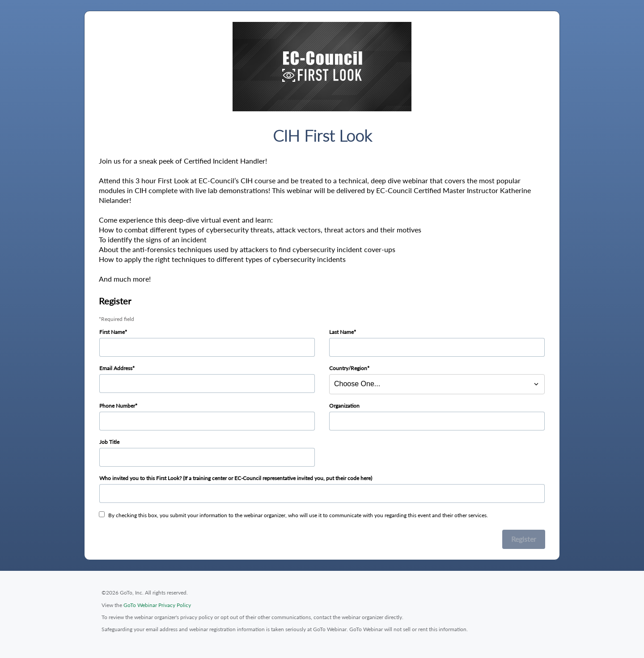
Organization (344, 406)
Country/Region (348, 368)
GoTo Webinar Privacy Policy (157, 605)
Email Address (116, 368)
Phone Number (117, 406)
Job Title (109, 442)
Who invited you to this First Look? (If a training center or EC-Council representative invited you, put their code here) (236, 478)
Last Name (341, 332)
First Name (112, 332)
